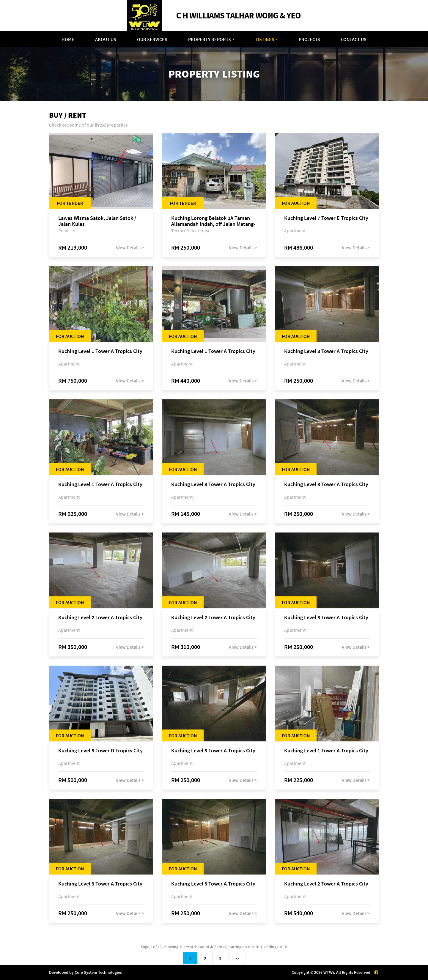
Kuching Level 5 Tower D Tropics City (100, 751)
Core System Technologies (98, 972)
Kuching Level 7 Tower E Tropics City (326, 218)
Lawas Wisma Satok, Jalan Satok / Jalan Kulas (97, 221)
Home (68, 39)
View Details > (130, 248)
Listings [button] (265, 39)
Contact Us (354, 39)
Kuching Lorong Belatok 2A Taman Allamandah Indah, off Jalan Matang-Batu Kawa (213, 221)
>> (237, 958)
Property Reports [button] (210, 39)
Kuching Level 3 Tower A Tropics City (326, 351)
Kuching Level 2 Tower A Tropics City (100, 618)
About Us (106, 39)
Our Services (152, 39)
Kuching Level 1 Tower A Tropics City (100, 351)
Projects (309, 39)
